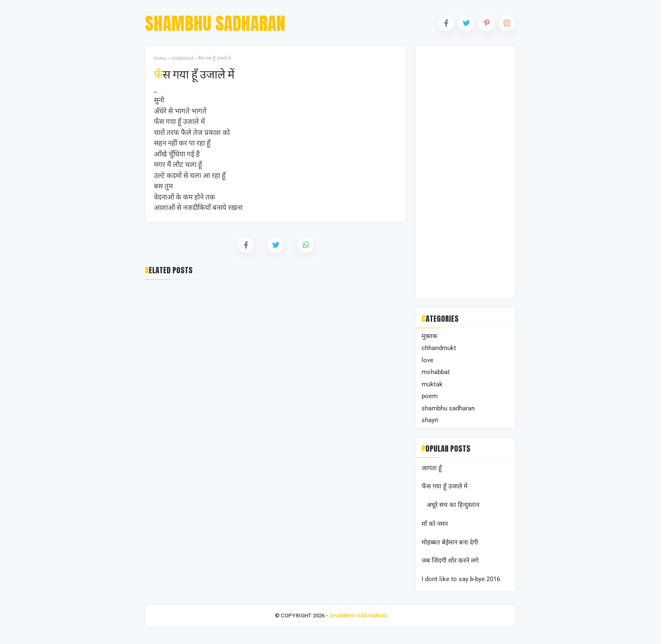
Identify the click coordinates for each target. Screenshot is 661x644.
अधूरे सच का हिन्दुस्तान (453, 505)
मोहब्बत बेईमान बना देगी (450, 542)
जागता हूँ (432, 468)
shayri (430, 420)
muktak (432, 384)
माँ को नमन (435, 524)
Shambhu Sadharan (215, 23)
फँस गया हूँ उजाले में (194, 74)
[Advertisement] (465, 172)
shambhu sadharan (448, 408)
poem (430, 396)
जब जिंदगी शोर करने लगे (450, 560)
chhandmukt (439, 348)
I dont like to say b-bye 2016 (461, 579)
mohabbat (436, 372)
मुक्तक (430, 336)
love (427, 360)
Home (160, 58)
